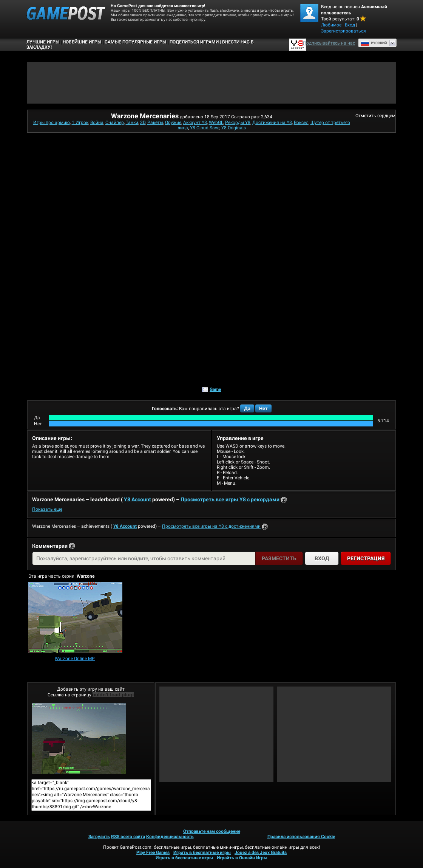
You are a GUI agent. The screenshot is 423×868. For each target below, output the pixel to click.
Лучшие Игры (43, 42)
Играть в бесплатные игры (202, 852)
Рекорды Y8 (238, 122)
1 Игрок (80, 122)
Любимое (331, 25)
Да (247, 408)
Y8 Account (137, 499)
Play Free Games (153, 852)
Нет (263, 408)
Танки (132, 122)
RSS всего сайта (128, 837)
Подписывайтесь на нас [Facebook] (329, 43)
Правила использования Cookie (301, 837)
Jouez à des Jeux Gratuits (261, 852)
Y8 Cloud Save (205, 128)
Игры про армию (52, 122)
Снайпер (115, 122)
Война (97, 122)
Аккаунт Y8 (195, 122)
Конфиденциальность (170, 837)
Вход (350, 25)
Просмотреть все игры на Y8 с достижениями (211, 526)
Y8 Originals (234, 128)
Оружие (173, 122)
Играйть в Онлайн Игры (242, 858)
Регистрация (366, 558)
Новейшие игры (82, 42)
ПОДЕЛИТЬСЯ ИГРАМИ (194, 42)
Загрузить (99, 837)
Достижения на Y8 (272, 122)
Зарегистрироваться (343, 31)
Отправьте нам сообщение (212, 831)
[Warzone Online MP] (75, 618)
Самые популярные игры (135, 42)
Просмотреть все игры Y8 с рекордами (230, 499)
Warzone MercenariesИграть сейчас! (79, 739)
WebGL (216, 122)
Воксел (301, 122)
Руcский (374, 43)
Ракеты (155, 122)
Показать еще (47, 509)
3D (143, 122)
